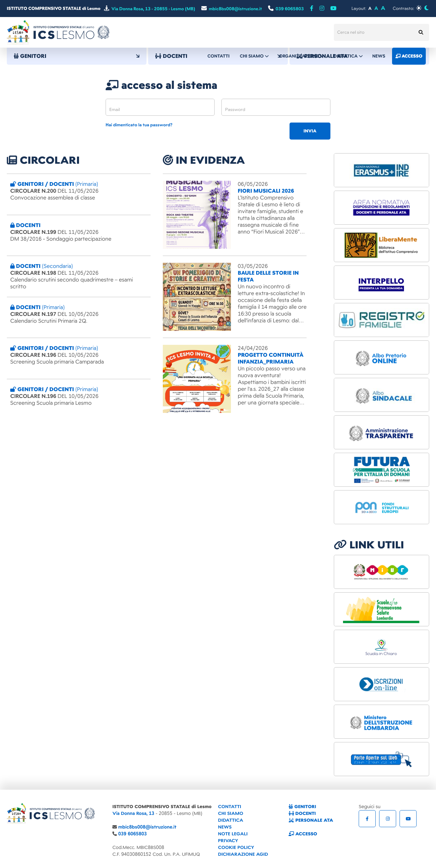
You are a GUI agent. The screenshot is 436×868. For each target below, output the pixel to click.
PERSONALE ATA (311, 820)
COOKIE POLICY (236, 847)
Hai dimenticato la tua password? (139, 125)
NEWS (225, 827)
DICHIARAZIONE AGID (243, 854)
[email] (160, 107)
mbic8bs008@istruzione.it (147, 827)
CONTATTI (230, 807)
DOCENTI (302, 813)
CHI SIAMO (231, 813)
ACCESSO (303, 834)
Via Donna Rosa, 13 (133, 813)
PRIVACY (228, 841)
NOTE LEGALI (233, 834)
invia (310, 131)
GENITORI (77, 56)
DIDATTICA (231, 820)
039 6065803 (133, 834)
